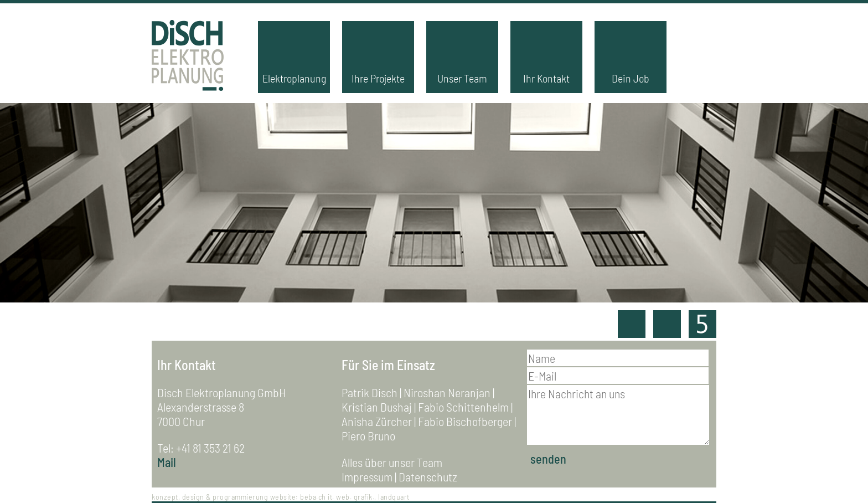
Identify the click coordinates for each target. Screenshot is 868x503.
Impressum (367, 476)
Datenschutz (428, 476)
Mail (167, 462)
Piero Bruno (368, 435)
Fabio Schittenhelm (463, 407)
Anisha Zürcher (377, 421)
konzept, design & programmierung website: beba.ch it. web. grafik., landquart (281, 497)
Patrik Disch (370, 392)
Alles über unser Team (392, 462)
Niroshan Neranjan (447, 392)
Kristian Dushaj (377, 407)
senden (548, 459)
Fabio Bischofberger (465, 421)
